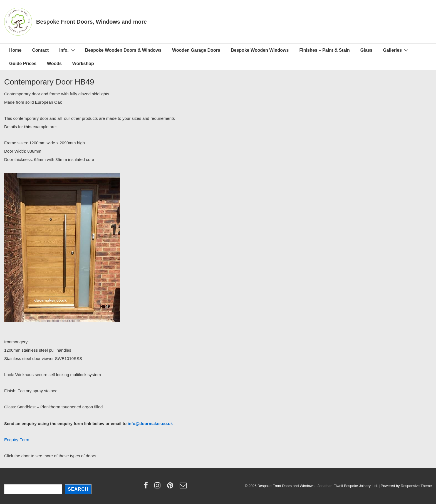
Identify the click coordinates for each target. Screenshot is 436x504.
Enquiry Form (17, 440)
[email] (184, 487)
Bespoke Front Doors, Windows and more (91, 22)
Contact (40, 50)
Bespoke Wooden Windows (260, 50)
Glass (366, 50)
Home (15, 50)
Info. (68, 50)
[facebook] (147, 487)
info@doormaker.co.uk (150, 424)
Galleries (396, 50)
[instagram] (159, 487)
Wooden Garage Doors (196, 50)
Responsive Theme (416, 486)
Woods (54, 64)
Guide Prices (23, 64)
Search (10, 481)
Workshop (83, 64)
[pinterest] (171, 487)
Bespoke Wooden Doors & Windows (123, 50)
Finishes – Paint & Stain (324, 50)
